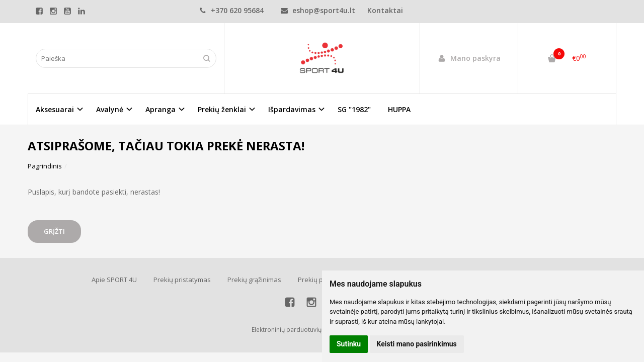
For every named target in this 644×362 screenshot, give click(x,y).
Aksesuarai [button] (55, 109)
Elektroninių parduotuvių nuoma (297, 330)
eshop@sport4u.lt (318, 10)
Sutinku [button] (349, 344)
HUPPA (399, 109)
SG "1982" (354, 109)
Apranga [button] (160, 109)
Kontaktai (385, 10)
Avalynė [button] (110, 109)
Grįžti (54, 231)
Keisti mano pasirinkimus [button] (417, 344)
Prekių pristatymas (182, 280)
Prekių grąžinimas (254, 280)
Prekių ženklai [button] (222, 109)
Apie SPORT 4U (114, 280)
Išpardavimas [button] (292, 109)
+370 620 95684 (231, 10)
